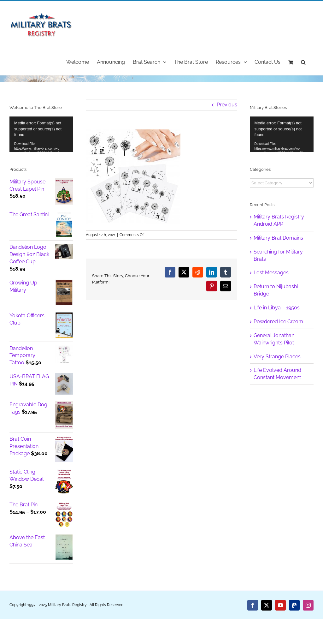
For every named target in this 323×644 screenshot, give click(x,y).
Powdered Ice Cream (278, 322)
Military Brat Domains (278, 238)
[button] (303, 62)
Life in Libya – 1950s (277, 308)
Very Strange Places (277, 357)
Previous (227, 105)
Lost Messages (271, 273)
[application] (41, 134)
